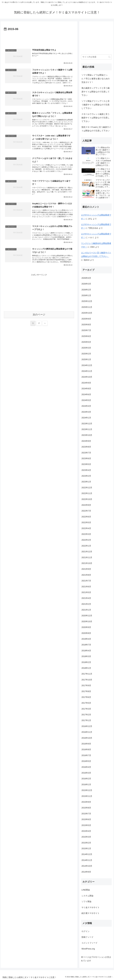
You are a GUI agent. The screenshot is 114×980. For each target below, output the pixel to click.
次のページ (39, 315)
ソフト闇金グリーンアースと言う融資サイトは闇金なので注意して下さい (96, 105)
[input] (96, 57)
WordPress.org (88, 949)
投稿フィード (88, 937)
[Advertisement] (39, 38)
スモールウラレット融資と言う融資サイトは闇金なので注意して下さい (96, 118)
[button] (109, 57)
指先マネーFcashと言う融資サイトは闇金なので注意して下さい (96, 129)
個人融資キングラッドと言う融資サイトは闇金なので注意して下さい (96, 92)
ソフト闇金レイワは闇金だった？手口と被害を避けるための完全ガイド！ (96, 79)
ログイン (85, 931)
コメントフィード (90, 943)
